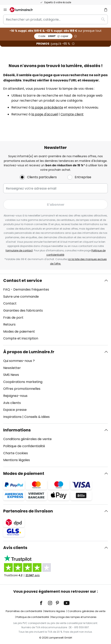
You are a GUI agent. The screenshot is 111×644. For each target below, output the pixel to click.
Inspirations (12, 417)
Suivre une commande (21, 297)
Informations (17, 430)
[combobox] (55, 19)
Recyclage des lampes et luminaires (74, 617)
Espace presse (15, 410)
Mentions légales (17, 460)
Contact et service (23, 280)
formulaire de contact (19, 250)
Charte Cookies (16, 453)
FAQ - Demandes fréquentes (26, 289)
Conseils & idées (37, 417)
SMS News (11, 375)
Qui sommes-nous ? (19, 361)
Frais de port (13, 318)
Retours (9, 324)
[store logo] (24, 10)
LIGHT (53, 36)
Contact (10, 303)
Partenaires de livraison (28, 511)
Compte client (72, 114)
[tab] (55, 310)
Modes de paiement (19, 331)
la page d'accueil (45, 114)
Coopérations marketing (23, 382)
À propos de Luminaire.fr (29, 352)
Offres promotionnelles (22, 389)
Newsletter (12, 368)
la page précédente (47, 107)
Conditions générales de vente (27, 439)
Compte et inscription (21, 338)
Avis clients (12, 403)
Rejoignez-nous (15, 396)
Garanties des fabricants (23, 310)
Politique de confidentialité (24, 446)
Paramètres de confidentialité (24, 611)
